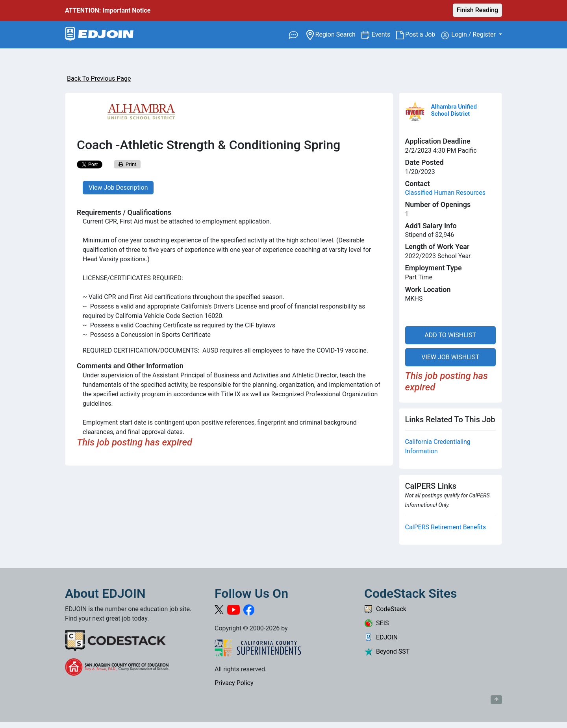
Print (128, 164)
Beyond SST (387, 651)
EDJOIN (381, 637)
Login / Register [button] (469, 35)
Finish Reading (477, 10)
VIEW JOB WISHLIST (450, 357)
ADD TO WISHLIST (450, 335)
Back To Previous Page (99, 79)
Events (384, 34)
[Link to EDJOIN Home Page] (99, 35)
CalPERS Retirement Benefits (446, 527)
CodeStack (385, 609)
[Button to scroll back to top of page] (496, 700)
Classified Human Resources (445, 193)
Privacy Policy (234, 683)
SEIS (376, 623)
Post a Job (419, 35)
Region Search (334, 34)
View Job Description (118, 188)
